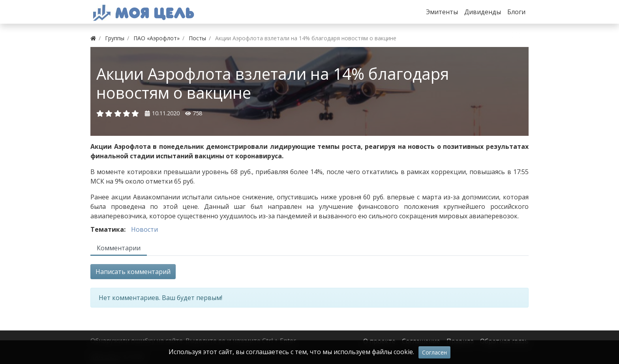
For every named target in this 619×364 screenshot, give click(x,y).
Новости (144, 229)
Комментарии (119, 248)
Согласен (434, 352)
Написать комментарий (133, 272)
